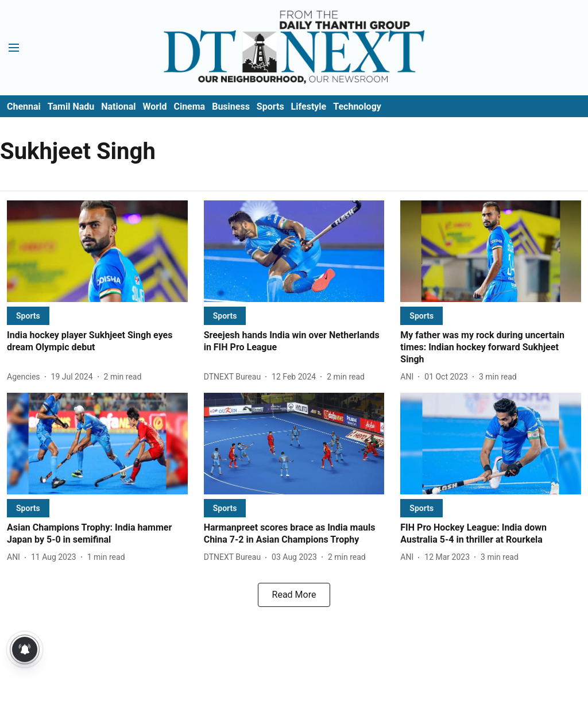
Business (231, 107)
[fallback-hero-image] (97, 251)
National (118, 107)
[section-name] (28, 316)
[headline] (97, 342)
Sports (270, 107)
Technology (357, 107)
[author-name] (26, 377)
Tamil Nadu (71, 107)
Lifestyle (309, 107)
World (155, 107)
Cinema (189, 107)
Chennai (24, 107)
